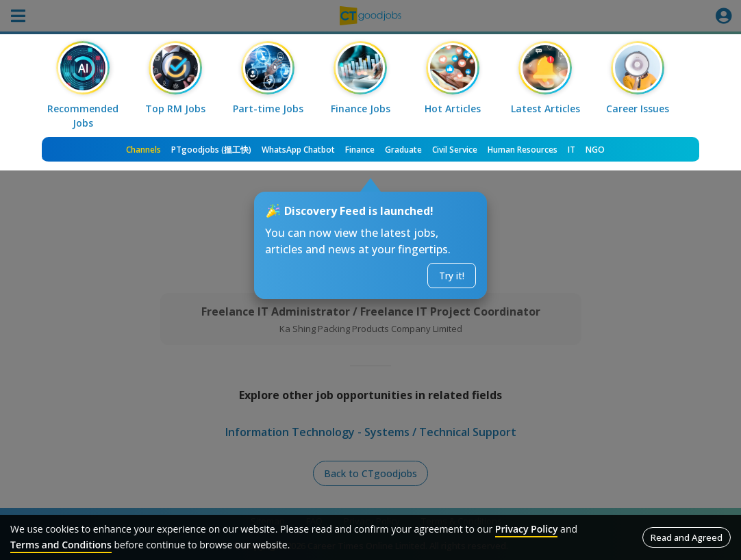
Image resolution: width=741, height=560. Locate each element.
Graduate (403, 150)
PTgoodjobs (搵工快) (211, 150)
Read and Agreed (687, 537)
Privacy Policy (527, 529)
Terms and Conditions (61, 545)
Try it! (452, 276)
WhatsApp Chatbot (298, 150)
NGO (595, 150)
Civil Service (455, 150)
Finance (360, 150)
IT (572, 150)
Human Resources (523, 150)
